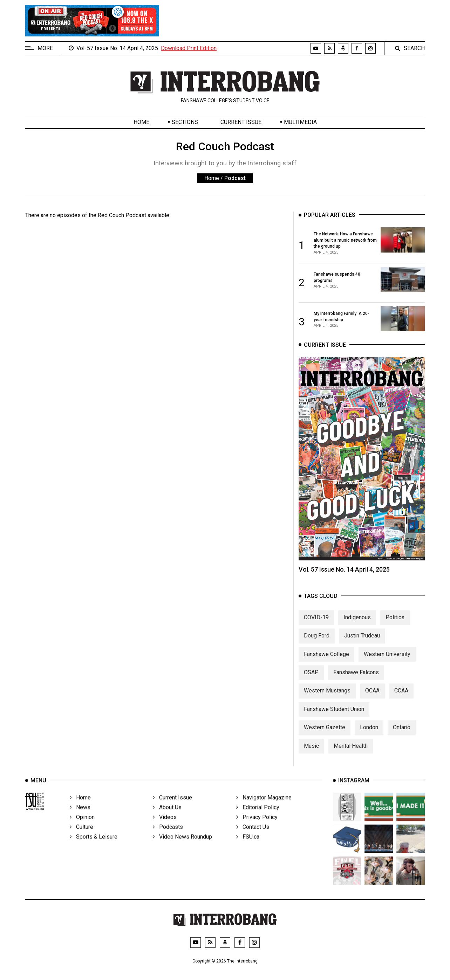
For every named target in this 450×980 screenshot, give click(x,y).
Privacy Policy (257, 826)
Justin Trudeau (362, 643)
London (369, 734)
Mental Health (351, 753)
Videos (165, 826)
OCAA (372, 698)
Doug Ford (317, 643)
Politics (395, 624)
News (80, 817)
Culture (81, 836)
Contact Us (253, 836)
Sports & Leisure (94, 846)
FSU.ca (248, 846)
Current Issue (241, 122)
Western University (387, 661)
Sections (185, 122)
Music (311, 753)
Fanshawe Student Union (334, 716)
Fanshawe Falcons (356, 679)
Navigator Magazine (264, 807)
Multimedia (300, 122)
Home (141, 122)
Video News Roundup (182, 846)
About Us (167, 817)
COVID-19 (316, 624)
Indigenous (357, 624)
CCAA (401, 698)
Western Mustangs (327, 698)
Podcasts (168, 836)
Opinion (82, 826)
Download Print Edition (189, 48)
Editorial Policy (258, 817)
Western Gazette (325, 734)
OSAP (311, 679)
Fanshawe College (326, 661)
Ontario (402, 734)
